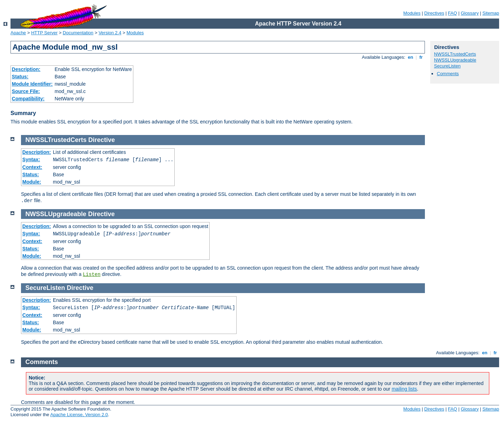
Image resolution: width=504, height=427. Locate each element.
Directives (434, 13)
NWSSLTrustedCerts (455, 54)
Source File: (26, 91)
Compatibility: (28, 99)
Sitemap (491, 13)
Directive (101, 140)
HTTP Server (44, 33)
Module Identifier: (32, 84)
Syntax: (31, 159)
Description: (26, 69)
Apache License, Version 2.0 (79, 415)
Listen (92, 275)
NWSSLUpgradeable (455, 60)
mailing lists (404, 389)
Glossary (470, 13)
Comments (448, 74)
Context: (32, 167)
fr (421, 57)
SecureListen (447, 66)
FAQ (453, 13)
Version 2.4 (110, 33)
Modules (412, 13)
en (411, 57)
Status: (20, 77)
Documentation (78, 33)
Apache (18, 33)
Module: (32, 182)
